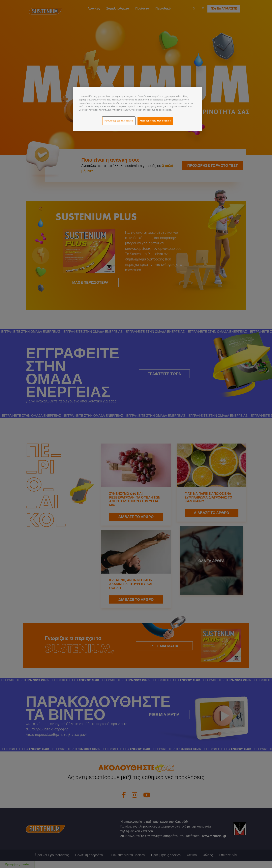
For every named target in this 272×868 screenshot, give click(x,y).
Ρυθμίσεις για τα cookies (119, 121)
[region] (137, 109)
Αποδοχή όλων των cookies (155, 121)
